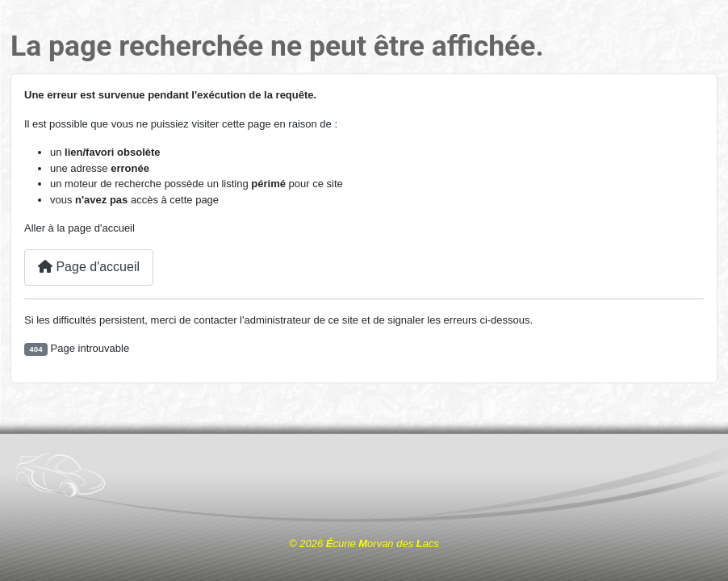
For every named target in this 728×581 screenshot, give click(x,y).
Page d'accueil (89, 267)
